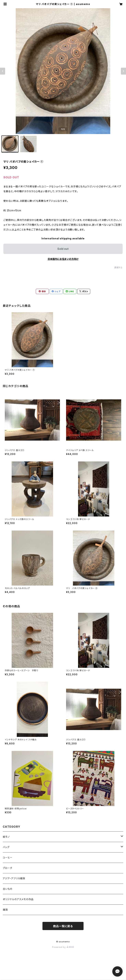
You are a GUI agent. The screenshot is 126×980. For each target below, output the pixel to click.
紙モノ (6, 837)
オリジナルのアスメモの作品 (18, 899)
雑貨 (5, 910)
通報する (118, 267)
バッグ (6, 847)
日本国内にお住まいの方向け (63, 259)
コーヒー (8, 857)
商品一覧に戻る (63, 926)
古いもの (8, 889)
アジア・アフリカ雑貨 (14, 878)
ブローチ (8, 868)
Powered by (63, 947)
